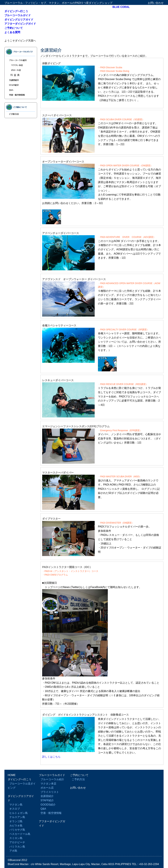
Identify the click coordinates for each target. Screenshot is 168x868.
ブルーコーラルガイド (18, 15)
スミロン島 (16, 838)
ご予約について (14, 28)
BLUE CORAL (121, 7)
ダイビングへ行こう (16, 11)
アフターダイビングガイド (20, 24)
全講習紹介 (21, 80)
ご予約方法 (21, 115)
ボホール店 (21, 70)
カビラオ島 (16, 826)
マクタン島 (16, 805)
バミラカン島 (17, 847)
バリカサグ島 (17, 830)
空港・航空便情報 (21, 96)
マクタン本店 (21, 65)
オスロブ (15, 809)
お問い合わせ (156, 3)
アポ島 (13, 851)
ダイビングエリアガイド (19, 20)
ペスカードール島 (20, 834)
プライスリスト (21, 75)
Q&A (21, 90)
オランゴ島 (16, 821)
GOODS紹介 (48, 805)
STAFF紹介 (21, 85)
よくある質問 (12, 32)
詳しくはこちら (51, 757)
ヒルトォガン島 (19, 813)
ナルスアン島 (17, 817)
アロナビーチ (17, 842)
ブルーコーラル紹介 (21, 59)
